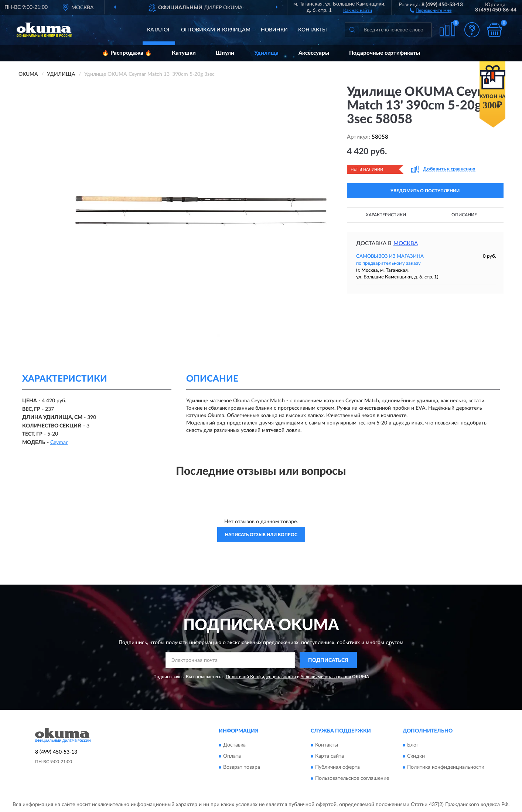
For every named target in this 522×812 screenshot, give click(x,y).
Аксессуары (314, 53)
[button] (431, 10)
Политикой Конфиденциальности (261, 677)
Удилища (266, 53)
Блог (413, 745)
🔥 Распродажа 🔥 (127, 53)
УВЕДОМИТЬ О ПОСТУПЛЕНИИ (425, 191)
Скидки (416, 756)
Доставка (234, 745)
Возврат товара (242, 767)
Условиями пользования (326, 677)
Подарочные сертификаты (385, 53)
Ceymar (59, 443)
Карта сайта (330, 756)
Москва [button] (406, 243)
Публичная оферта (337, 767)
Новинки (274, 30)
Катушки (184, 53)
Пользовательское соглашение (352, 778)
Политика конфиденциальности (446, 767)
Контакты (313, 30)
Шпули (225, 53)
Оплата (232, 756)
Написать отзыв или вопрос (261, 535)
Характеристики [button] (386, 215)
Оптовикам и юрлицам (216, 30)
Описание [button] (464, 215)
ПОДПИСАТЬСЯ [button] (328, 660)
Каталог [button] (159, 30)
